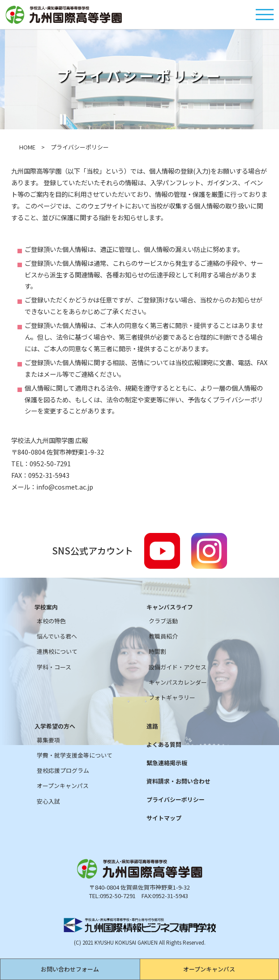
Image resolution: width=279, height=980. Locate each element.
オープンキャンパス (209, 969)
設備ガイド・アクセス (178, 667)
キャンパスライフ (170, 607)
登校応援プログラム (63, 771)
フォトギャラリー (172, 698)
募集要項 (48, 740)
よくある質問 (164, 745)
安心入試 (48, 801)
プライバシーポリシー (176, 800)
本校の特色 (51, 621)
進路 (152, 726)
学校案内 (46, 607)
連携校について (57, 652)
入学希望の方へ (55, 726)
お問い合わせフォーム (70, 969)
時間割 (157, 652)
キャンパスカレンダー (178, 682)
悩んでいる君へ (57, 636)
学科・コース (54, 667)
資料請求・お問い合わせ (178, 781)
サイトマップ (164, 818)
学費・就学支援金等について (75, 755)
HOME (27, 147)
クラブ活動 (163, 621)
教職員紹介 (163, 636)
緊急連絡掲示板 (167, 763)
